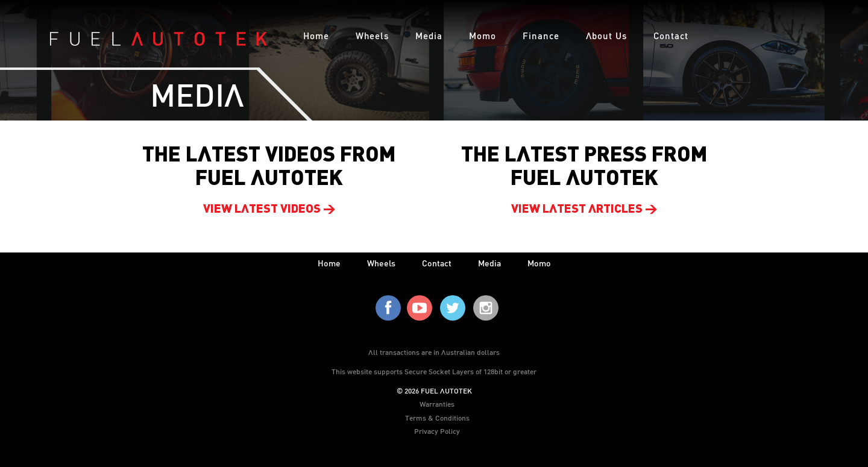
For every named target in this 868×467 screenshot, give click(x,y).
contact (437, 263)
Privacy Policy (437, 431)
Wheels (372, 36)
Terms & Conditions (437, 418)
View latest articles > (584, 210)
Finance (541, 36)
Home (316, 36)
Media (429, 36)
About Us (606, 36)
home (329, 263)
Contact (671, 36)
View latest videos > (269, 210)
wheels (381, 263)
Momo (483, 36)
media (489, 263)
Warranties (437, 404)
